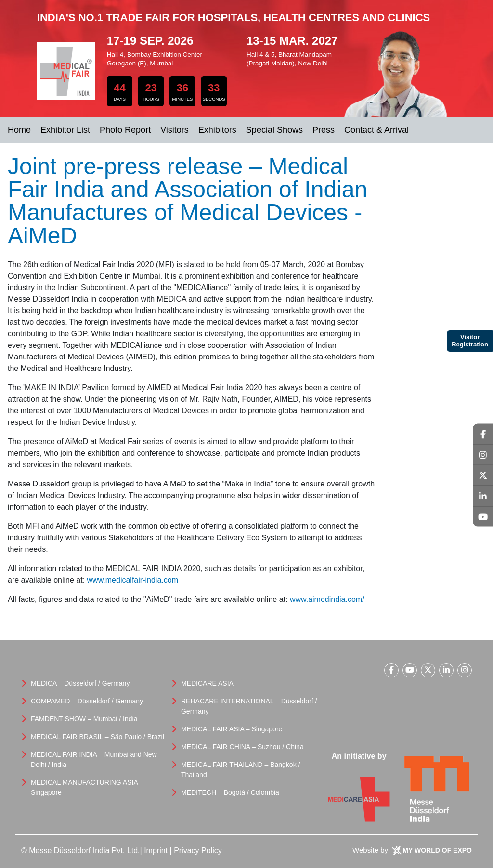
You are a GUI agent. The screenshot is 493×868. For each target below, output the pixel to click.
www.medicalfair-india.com (133, 580)
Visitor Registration (470, 341)
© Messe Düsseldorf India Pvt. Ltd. (81, 850)
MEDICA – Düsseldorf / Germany (80, 683)
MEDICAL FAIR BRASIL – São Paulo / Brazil (97, 737)
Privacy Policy (198, 850)
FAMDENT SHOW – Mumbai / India (84, 719)
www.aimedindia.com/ (327, 599)
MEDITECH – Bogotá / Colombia (230, 792)
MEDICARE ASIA (207, 683)
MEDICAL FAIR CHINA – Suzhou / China (242, 747)
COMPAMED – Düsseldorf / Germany (87, 701)
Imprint (156, 850)
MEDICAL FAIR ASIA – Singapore (232, 729)
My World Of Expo (437, 850)
